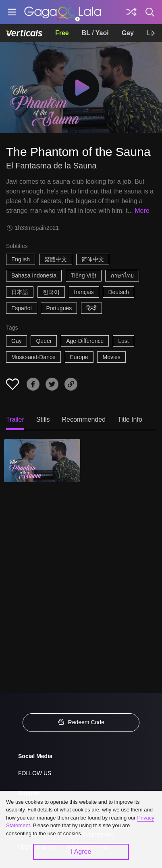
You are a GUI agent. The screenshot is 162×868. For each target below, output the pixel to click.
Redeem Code (81, 722)
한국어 (51, 292)
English (21, 259)
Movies (111, 357)
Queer (44, 341)
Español (22, 308)
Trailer (15, 419)
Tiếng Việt (84, 275)
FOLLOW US (35, 773)
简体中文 (93, 259)
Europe (79, 357)
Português (59, 308)
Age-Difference (85, 341)
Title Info (130, 419)
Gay (128, 33)
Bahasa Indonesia (34, 275)
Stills (43, 419)
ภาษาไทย (122, 275)
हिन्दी (91, 308)
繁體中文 (56, 259)
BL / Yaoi (95, 33)
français (84, 292)
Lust (123, 341)
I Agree (81, 852)
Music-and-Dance (33, 357)
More (142, 211)
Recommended (84, 419)
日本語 (20, 292)
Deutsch (118, 292)
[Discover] (131, 12)
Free (62, 33)
